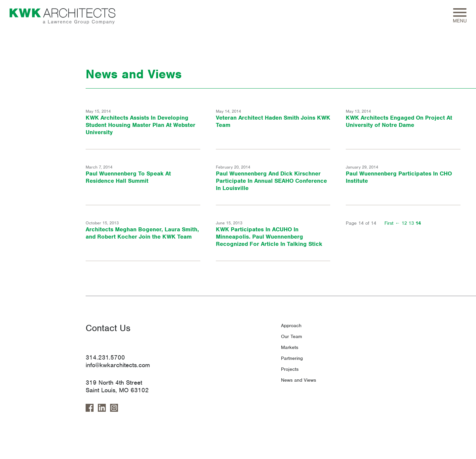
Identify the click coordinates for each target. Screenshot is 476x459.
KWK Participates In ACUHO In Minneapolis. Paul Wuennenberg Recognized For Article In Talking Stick (269, 237)
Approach (291, 325)
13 (411, 223)
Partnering (292, 358)
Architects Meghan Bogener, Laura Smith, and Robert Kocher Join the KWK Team (142, 233)
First (389, 223)
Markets (290, 347)
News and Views (298, 380)
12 (404, 223)
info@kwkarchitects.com (118, 365)
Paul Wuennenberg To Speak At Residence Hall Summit (128, 177)
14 (418, 223)
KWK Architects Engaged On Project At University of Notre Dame (399, 121)
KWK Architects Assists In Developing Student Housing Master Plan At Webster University (140, 125)
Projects (290, 369)
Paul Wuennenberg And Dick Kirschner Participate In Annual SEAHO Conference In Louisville (271, 181)
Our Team (292, 336)
